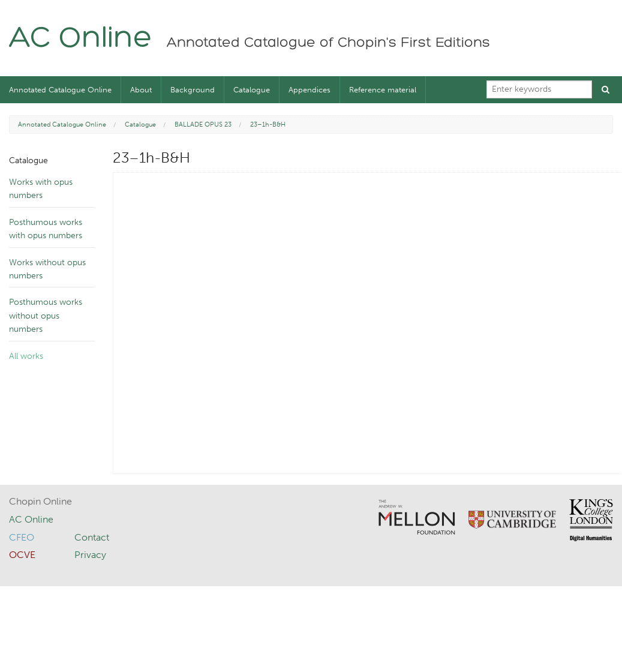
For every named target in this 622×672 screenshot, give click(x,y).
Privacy (90, 555)
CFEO (22, 537)
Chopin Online (40, 501)
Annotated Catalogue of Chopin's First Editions (328, 43)
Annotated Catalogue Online (60, 90)
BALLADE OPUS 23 (203, 124)
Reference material (383, 90)
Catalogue (252, 90)
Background (193, 90)
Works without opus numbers (47, 269)
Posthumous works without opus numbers (46, 316)
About (141, 90)
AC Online (81, 39)
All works (26, 356)
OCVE (22, 555)
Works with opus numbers (41, 189)
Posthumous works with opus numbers (46, 229)
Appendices (310, 90)
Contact (92, 537)
